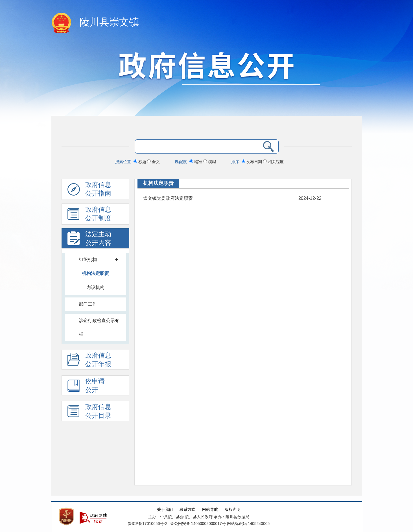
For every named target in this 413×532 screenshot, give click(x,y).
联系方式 (187, 510)
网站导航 (210, 510)
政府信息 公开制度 (89, 215)
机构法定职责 (95, 273)
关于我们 (165, 510)
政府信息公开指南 (89, 191)
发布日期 (253, 162)
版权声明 (233, 510)
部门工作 (88, 304)
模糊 (210, 162)
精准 (196, 162)
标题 (140, 162)
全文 (153, 162)
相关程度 (273, 162)
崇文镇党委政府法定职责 (168, 198)
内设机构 (95, 287)
